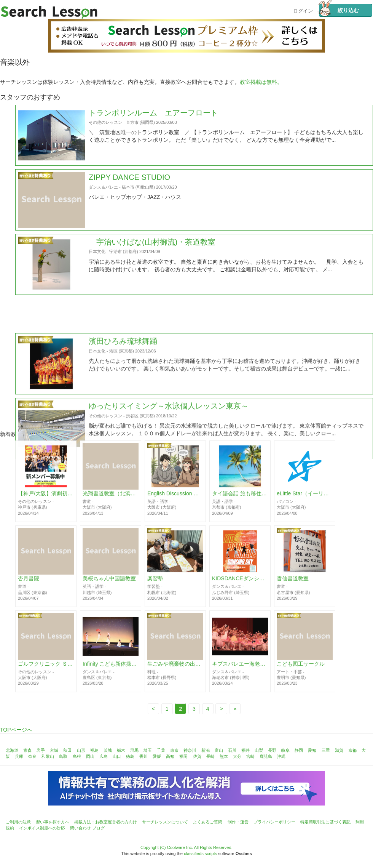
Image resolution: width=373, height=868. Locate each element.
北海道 (12, 750)
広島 (104, 756)
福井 (245, 750)
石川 (232, 750)
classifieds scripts (200, 854)
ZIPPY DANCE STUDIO (129, 187)
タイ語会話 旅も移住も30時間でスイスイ (240, 500)
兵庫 (19, 756)
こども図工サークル (301, 670)
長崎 (210, 756)
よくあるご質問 (208, 822)
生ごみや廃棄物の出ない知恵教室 (175, 670)
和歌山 (48, 756)
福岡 (183, 756)
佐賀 (197, 756)
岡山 (90, 756)
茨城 (108, 750)
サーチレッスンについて (165, 822)
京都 (352, 750)
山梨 (259, 750)
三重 (326, 750)
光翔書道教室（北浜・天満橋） (111, 500)
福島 (94, 750)
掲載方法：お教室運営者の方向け (106, 822)
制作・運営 (238, 822)
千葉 (161, 750)
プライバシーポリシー (274, 822)
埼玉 (148, 750)
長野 (272, 750)
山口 (117, 756)
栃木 (121, 750)
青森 (27, 750)
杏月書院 (29, 585)
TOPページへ (16, 730)
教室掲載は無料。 (261, 82)
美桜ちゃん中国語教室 (109, 585)
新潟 (206, 750)
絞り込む (339, 10)
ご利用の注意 (18, 822)
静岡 (299, 750)
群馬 (134, 750)
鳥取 (63, 756)
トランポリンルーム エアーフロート (153, 123)
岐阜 (285, 750)
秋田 (67, 750)
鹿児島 (266, 756)
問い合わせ (80, 828)
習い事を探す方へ (53, 822)
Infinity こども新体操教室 (111, 670)
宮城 (54, 750)
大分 (237, 756)
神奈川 (190, 750)
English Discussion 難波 (175, 500)
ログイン (303, 10)
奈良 (32, 756)
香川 (143, 756)
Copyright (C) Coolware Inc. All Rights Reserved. (186, 847)
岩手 (41, 750)
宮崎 (250, 756)
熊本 (224, 756)
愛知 (312, 750)
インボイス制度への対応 (42, 828)
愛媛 (157, 756)
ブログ (98, 828)
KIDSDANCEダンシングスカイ (240, 585)
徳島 (130, 756)
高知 (170, 756)
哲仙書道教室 (293, 585)
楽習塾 (155, 585)
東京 (174, 750)
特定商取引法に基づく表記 (325, 822)
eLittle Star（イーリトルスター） (305, 500)
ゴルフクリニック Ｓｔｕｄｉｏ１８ (46, 670)
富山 (219, 750)
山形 (81, 750)
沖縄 (281, 756)
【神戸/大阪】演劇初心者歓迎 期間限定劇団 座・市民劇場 (46, 500)
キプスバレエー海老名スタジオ (240, 670)
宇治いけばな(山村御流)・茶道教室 (152, 252)
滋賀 (339, 750)
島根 (77, 756)
